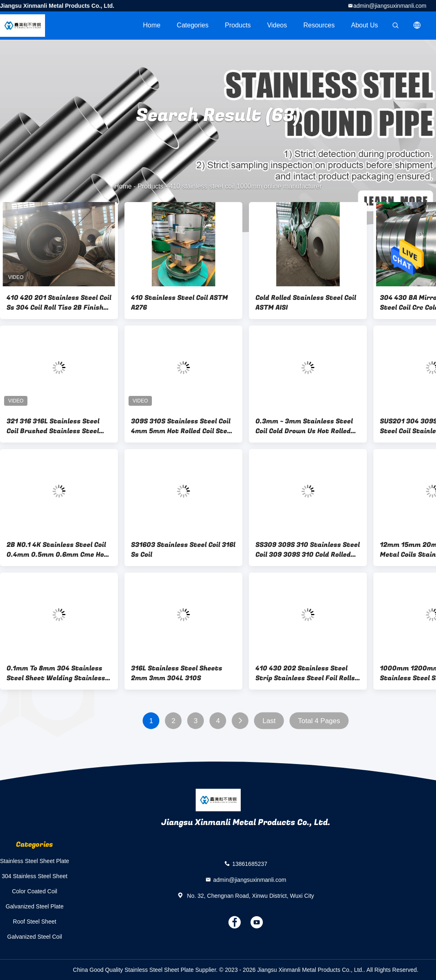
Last (269, 721)
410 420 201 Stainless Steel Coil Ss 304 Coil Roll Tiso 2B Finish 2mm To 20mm (59, 303)
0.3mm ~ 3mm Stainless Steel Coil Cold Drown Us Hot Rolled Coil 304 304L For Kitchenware (306, 426)
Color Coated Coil (35, 891)
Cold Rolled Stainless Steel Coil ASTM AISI (306, 303)
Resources (319, 25)
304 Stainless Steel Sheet (34, 876)
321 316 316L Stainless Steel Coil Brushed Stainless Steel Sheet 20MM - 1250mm (53, 426)
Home (152, 25)
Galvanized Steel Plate (35, 906)
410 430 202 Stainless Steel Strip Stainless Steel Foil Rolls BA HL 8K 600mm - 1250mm (305, 673)
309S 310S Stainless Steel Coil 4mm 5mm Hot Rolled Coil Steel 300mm (182, 426)
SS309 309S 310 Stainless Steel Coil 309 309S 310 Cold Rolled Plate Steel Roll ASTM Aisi (308, 550)
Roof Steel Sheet (35, 922)
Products (238, 25)
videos (277, 25)
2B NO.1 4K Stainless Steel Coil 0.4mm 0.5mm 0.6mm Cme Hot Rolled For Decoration (57, 550)
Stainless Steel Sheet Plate (35, 861)
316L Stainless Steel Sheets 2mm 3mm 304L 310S (177, 673)
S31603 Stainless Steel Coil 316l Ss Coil (183, 550)
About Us (365, 25)
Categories (193, 25)
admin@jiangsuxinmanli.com (390, 6)
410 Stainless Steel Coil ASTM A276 (180, 303)
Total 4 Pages (319, 721)
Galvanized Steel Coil (35, 937)
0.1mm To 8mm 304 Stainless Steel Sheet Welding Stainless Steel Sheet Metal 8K (56, 673)
